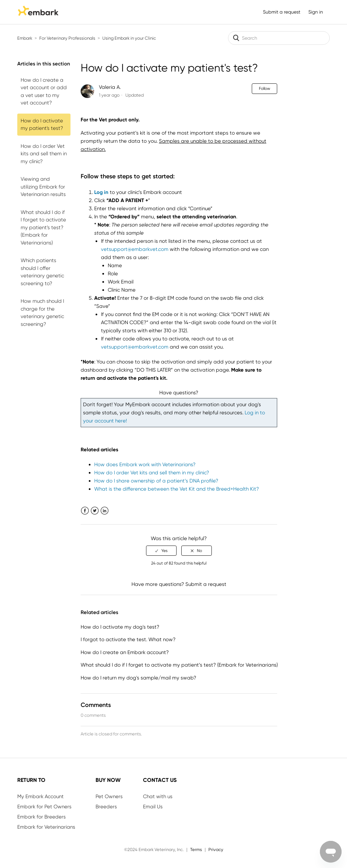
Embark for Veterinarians (46, 827)
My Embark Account (40, 796)
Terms (196, 850)
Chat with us (158, 796)
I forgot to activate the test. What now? (128, 639)
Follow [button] (264, 88)
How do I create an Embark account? (125, 652)
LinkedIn (105, 511)
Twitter (95, 511)
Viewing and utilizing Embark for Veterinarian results (43, 187)
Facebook (85, 511)
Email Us (153, 807)
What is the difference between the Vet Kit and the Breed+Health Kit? (177, 489)
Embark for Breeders (42, 817)
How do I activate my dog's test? (120, 627)
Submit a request (282, 12)
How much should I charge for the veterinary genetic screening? (42, 313)
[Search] (279, 38)
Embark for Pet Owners (44, 807)
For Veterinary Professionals (67, 38)
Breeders (106, 807)
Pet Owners (109, 796)
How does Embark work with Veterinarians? (145, 465)
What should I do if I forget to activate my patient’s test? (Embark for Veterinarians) (43, 228)
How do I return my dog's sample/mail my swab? (138, 678)
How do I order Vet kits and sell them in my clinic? (44, 154)
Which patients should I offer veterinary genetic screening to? (42, 272)
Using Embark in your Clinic (129, 38)
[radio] (161, 551)
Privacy (216, 850)
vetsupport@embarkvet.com (135, 249)
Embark (25, 38)
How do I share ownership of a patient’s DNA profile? (156, 481)
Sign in (316, 12)
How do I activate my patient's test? (42, 125)
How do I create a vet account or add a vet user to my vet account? (44, 92)
